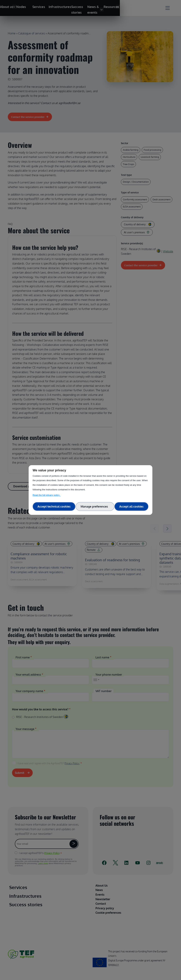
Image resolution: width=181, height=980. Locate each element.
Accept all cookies (131, 506)
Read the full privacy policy (47, 495)
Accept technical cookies (54, 506)
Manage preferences (95, 506)
